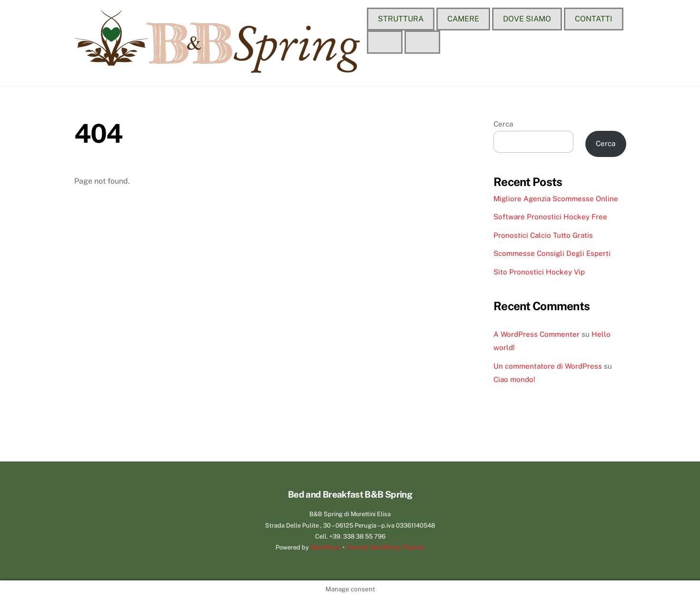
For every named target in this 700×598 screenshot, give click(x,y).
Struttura (401, 19)
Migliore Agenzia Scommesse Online (556, 199)
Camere (463, 19)
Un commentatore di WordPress (548, 366)
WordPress (326, 547)
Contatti (594, 19)
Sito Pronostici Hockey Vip (539, 272)
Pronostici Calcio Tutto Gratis (543, 235)
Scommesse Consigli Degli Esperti (552, 253)
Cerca (503, 124)
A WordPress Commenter (537, 334)
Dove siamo (527, 19)
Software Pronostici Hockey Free (550, 217)
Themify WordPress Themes (385, 547)
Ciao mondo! (514, 379)
